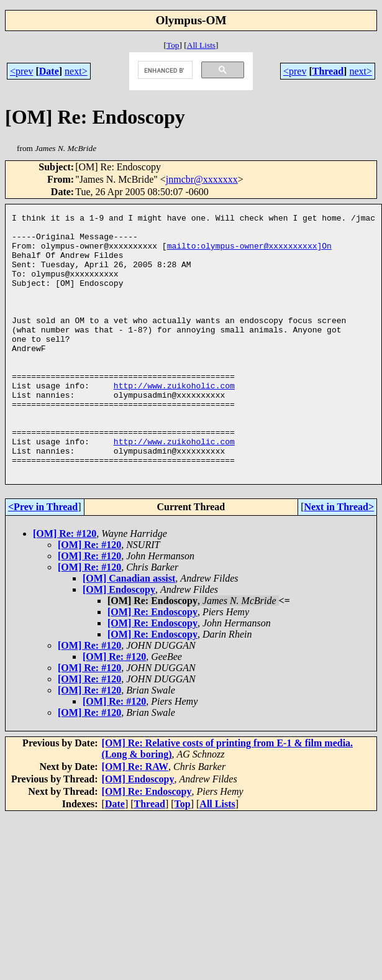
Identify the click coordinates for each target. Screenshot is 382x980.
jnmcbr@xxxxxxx (202, 179)
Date (49, 71)
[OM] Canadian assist (129, 630)
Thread (328, 71)
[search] (164, 70)
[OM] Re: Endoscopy (152, 664)
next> (76, 71)
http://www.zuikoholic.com (174, 421)
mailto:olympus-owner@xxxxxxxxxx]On (249, 253)
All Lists (201, 45)
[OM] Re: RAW (135, 819)
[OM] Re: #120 (65, 586)
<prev (21, 71)
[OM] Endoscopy (119, 642)
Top (173, 45)
